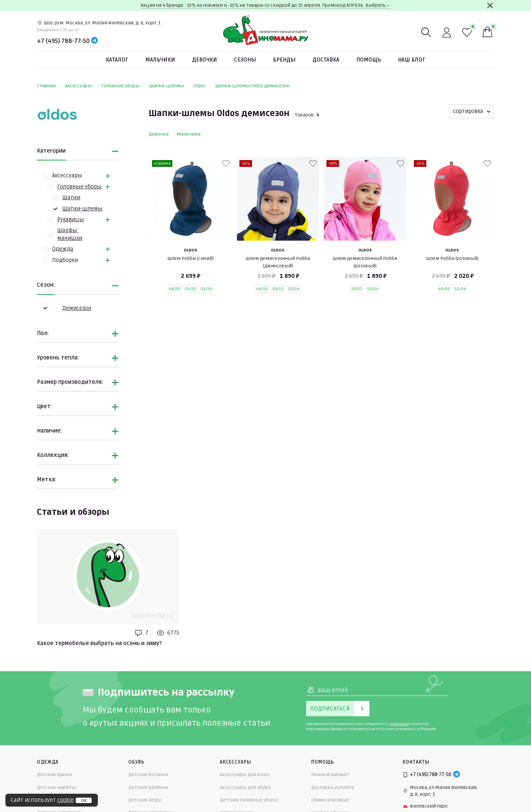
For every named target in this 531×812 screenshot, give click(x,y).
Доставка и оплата (333, 787)
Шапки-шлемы (170, 86)
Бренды (284, 60)
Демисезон (77, 308)
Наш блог (412, 60)
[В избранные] (226, 163)
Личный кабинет (330, 775)
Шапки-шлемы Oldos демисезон (252, 86)
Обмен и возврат (330, 800)
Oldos (203, 86)
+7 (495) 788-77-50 (63, 41)
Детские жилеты (56, 787)
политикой (399, 724)
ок (84, 800)
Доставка (326, 60)
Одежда (63, 249)
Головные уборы (124, 86)
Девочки (205, 60)
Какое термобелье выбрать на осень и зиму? (99, 643)
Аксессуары (82, 86)
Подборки (65, 260)
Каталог (117, 60)
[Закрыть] (490, 5)
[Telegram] (94, 41)
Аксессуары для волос (245, 775)
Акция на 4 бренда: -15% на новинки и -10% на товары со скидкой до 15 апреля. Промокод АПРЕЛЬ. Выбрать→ (266, 5)
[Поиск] (426, 32)
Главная (50, 86)
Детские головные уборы (249, 800)
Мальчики (160, 60)
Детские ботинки (148, 775)
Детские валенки (148, 787)
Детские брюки (55, 775)
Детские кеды (145, 800)
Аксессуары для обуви (245, 787)
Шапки (71, 198)
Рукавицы (71, 220)
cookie (66, 800)
